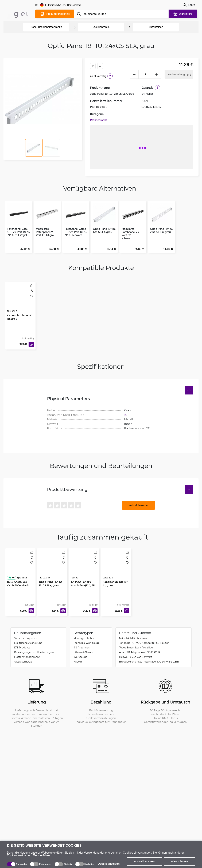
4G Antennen (81, 647)
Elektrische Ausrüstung (28, 643)
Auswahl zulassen (145, 861)
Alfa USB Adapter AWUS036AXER (140, 652)
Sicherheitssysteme (26, 638)
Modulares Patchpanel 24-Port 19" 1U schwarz (131, 234)
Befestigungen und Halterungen (34, 652)
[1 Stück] (145, 74)
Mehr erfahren (42, 855)
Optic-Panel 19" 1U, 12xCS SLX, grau (104, 231)
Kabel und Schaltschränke (46, 27)
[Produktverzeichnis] (55, 14)
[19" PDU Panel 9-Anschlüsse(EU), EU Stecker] (84, 567)
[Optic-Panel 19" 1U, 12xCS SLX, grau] (52, 567)
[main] (19, 13)
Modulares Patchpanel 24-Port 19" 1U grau (46, 232)
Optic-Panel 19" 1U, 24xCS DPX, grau (161, 231)
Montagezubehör (84, 638)
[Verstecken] (189, 390)
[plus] (157, 74)
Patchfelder (156, 27)
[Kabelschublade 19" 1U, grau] (20, 301)
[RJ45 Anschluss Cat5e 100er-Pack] (20, 567)
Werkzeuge (80, 657)
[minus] (134, 74)
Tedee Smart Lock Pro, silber (136, 647)
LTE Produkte (22, 647)
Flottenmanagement (27, 657)
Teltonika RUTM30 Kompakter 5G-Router (144, 643)
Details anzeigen (109, 864)
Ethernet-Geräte (83, 652)
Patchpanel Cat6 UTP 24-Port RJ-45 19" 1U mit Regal (19, 232)
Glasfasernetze (23, 662)
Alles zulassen (180, 861)
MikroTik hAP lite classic (134, 638)
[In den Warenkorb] (31, 611)
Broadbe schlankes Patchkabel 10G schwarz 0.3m (149, 662)
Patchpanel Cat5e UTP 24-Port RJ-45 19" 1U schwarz (76, 232)
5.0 (11, 578)
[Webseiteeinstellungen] (58, 5)
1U (126, 415)
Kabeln (78, 662)
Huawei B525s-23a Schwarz (136, 657)
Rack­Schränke (101, 27)
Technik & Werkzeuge (86, 643)
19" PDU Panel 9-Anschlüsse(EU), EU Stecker (83, 585)
